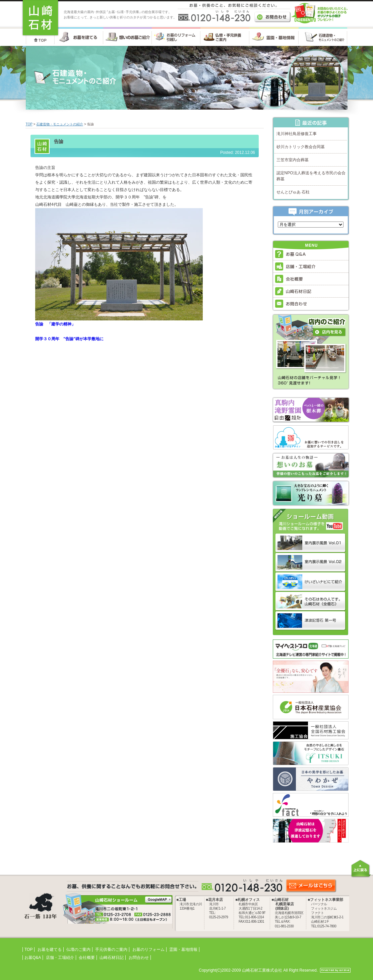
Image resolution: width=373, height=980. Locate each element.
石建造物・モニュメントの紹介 (60, 124)
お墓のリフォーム (148, 950)
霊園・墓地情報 (183, 950)
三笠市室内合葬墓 (293, 160)
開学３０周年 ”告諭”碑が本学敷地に (69, 339)
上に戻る (361, 869)
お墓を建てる (50, 950)
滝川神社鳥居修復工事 (297, 134)
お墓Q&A (33, 958)
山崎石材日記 (112, 958)
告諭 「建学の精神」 (55, 324)
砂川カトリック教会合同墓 (301, 147)
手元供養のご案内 (111, 950)
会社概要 (87, 958)
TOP (29, 124)
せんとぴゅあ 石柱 (293, 192)
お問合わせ (139, 958)
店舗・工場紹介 (60, 958)
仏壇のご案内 (78, 950)
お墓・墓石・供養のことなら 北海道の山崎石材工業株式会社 (40, 18)
